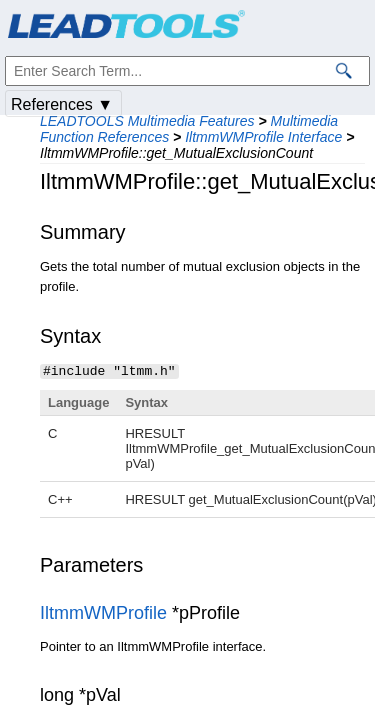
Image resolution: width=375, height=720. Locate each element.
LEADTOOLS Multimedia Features (147, 121)
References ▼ (62, 104)
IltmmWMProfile (103, 612)
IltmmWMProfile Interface (263, 137)
